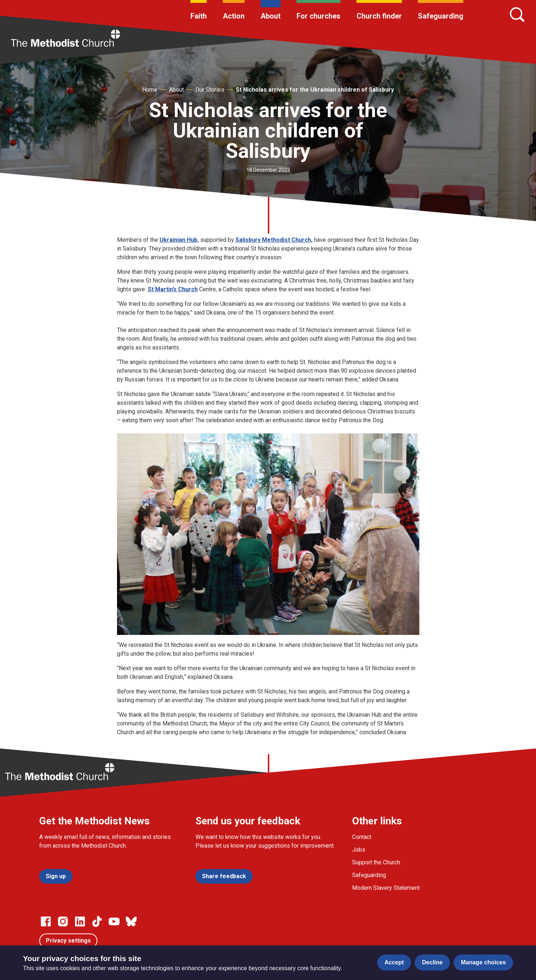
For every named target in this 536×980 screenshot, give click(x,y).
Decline (432, 962)
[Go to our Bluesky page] (131, 921)
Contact (362, 837)
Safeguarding (441, 16)
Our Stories (210, 90)
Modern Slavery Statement (386, 888)
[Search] (517, 15)
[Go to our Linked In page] (80, 921)
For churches (319, 16)
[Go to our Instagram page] (63, 921)
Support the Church (376, 862)
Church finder (379, 16)
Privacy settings (68, 941)
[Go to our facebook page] (46, 921)
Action (234, 16)
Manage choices (483, 962)
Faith (199, 16)
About (271, 16)
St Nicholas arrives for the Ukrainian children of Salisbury (315, 90)
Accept (394, 962)
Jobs (359, 850)
